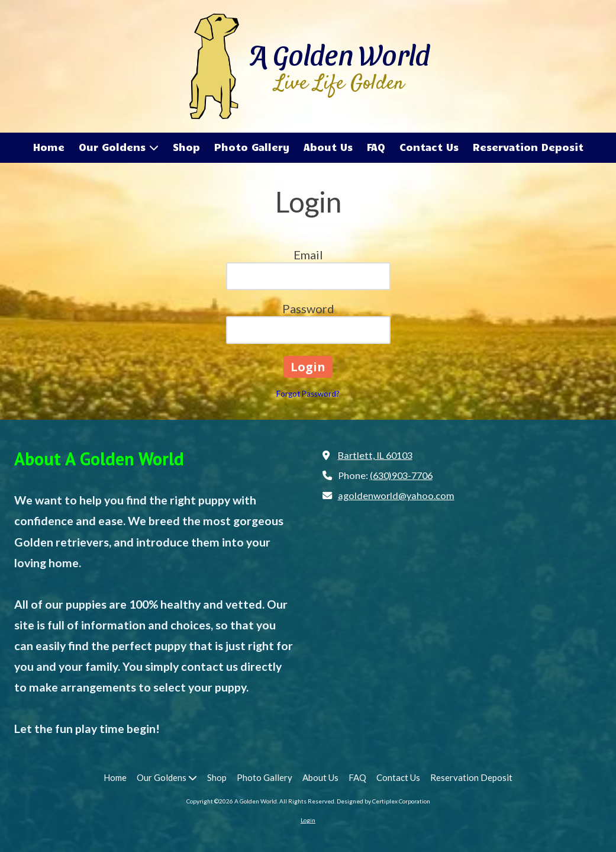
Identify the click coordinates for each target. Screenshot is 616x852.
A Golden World (339, 53)
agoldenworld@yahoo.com (396, 495)
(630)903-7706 (401, 475)
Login (308, 820)
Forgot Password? (308, 394)
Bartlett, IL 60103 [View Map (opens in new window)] (375, 455)
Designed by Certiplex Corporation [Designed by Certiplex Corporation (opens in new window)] (383, 801)
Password (308, 308)
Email (308, 255)
